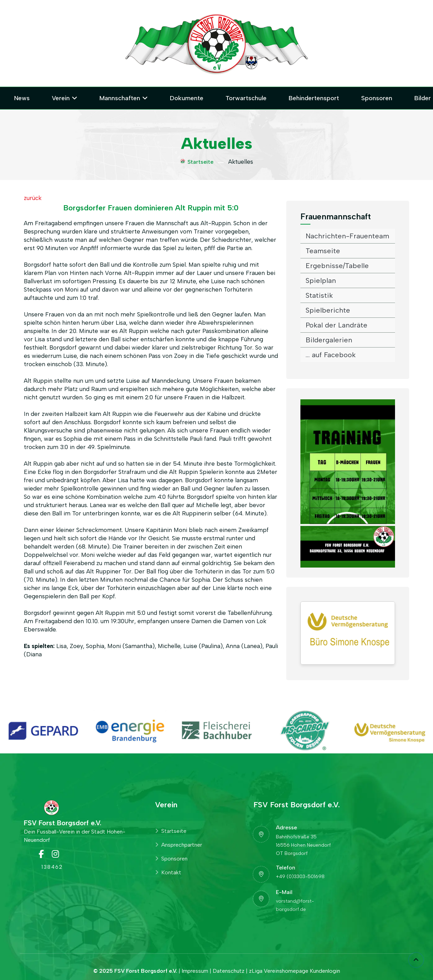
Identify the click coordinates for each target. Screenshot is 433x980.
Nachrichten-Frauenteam (347, 236)
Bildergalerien (329, 340)
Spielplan (321, 280)
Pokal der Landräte (336, 325)
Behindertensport (314, 98)
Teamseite (323, 251)
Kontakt (168, 872)
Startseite (197, 162)
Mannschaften (120, 98)
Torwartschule (246, 98)
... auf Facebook (331, 355)
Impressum (195, 971)
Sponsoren (377, 98)
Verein (61, 98)
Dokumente (187, 98)
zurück (33, 198)
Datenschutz (229, 971)
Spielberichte (328, 310)
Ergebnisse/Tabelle (337, 266)
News (22, 98)
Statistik (319, 295)
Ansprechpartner (179, 845)
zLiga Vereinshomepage (279, 971)
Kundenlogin (325, 971)
